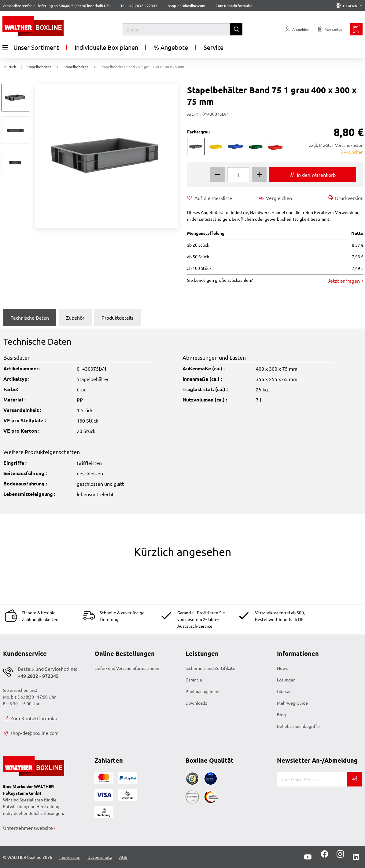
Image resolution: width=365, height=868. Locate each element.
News (282, 668)
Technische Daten (30, 318)
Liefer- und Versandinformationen (127, 668)
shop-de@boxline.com (31, 733)
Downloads (196, 703)
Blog (281, 714)
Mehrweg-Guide (292, 703)
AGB (123, 857)
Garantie (194, 680)
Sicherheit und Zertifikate (210, 668)
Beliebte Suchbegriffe (298, 726)
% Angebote (171, 47)
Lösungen (286, 680)
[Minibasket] (356, 29)
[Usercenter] (297, 29)
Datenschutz (100, 857)
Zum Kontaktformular (234, 5)
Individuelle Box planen (106, 47)
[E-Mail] (312, 779)
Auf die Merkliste (210, 198)
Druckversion (346, 198)
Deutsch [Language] (349, 6)
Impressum (70, 857)
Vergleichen (275, 198)
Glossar (284, 691)
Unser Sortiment (31, 47)
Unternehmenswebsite (28, 828)
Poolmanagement (203, 691)
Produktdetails (117, 318)
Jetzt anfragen (344, 281)
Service (214, 47)
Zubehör (75, 318)
